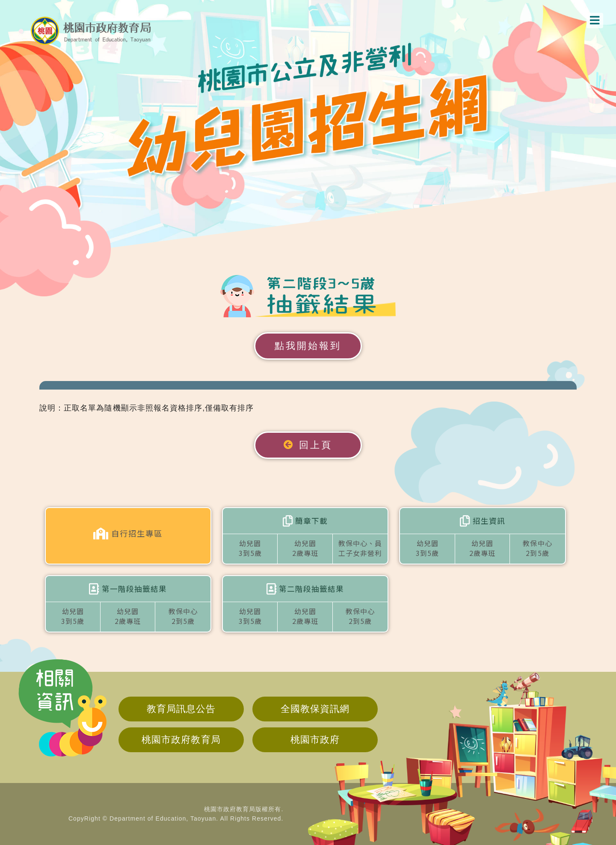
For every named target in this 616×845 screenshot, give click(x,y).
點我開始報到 (308, 346)
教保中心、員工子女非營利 (360, 548)
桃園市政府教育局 (181, 740)
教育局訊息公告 (181, 709)
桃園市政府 (315, 740)
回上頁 (308, 445)
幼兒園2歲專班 (305, 548)
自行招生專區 (128, 534)
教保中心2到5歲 (537, 548)
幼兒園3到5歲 (250, 548)
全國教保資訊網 (315, 709)
